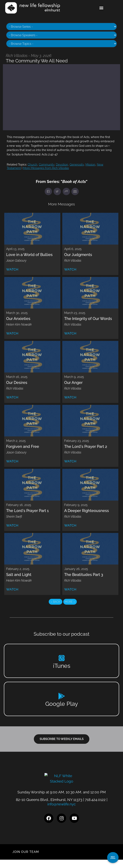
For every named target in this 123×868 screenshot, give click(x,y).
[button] (101, 8)
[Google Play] (62, 696)
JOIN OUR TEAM (26, 860)
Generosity (77, 165)
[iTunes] (62, 658)
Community (47, 165)
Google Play (62, 704)
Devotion (62, 165)
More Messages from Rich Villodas (46, 168)
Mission (90, 165)
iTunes (62, 666)
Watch (12, 269)
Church (32, 165)
